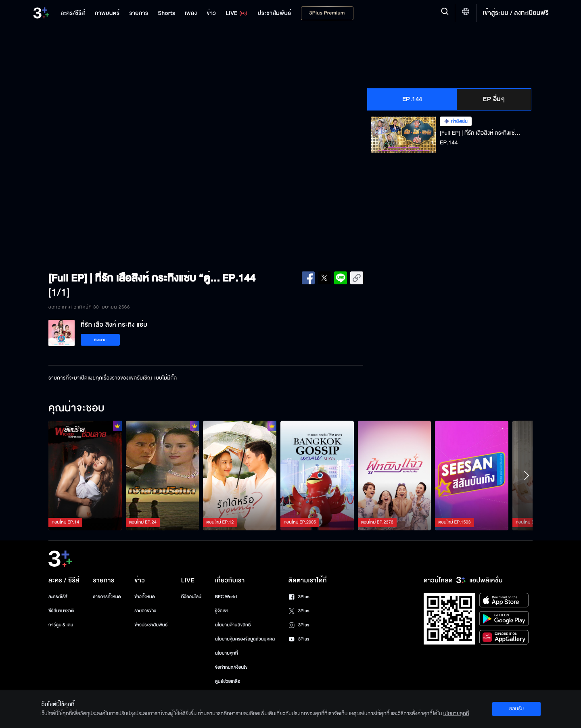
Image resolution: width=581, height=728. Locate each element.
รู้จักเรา (222, 611)
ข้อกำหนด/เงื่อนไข (231, 667)
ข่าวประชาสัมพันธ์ (151, 625)
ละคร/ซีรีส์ (58, 597)
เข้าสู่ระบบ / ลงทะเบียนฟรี (516, 13)
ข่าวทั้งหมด (145, 597)
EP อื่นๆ (494, 99)
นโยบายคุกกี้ (227, 653)
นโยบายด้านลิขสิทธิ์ (233, 625)
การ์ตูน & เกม (61, 625)
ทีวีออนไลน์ (191, 597)
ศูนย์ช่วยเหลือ (228, 681)
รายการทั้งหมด (107, 597)
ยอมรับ (516, 709)
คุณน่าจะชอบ (76, 409)
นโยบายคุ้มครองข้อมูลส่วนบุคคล (245, 639)
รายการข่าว (145, 611)
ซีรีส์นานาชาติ (61, 611)
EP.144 (412, 99)
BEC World (226, 597)
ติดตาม (100, 340)
